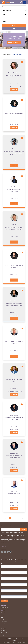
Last (23, 518)
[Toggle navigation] (25, 2)
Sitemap (24, 642)
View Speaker (14, 90)
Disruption (3, 635)
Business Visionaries (5, 633)
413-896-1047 (4, 549)
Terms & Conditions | (17, 642)
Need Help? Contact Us (14, 42)
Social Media (4, 631)
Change (3, 619)
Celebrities (3, 613)
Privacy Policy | (9, 642)
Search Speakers (5, 608)
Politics (3, 615)
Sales (2, 617)
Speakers (9, 54)
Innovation (3, 624)
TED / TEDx (4, 628)
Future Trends (4, 622)
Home (5, 54)
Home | (4, 642)
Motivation (3, 626)
